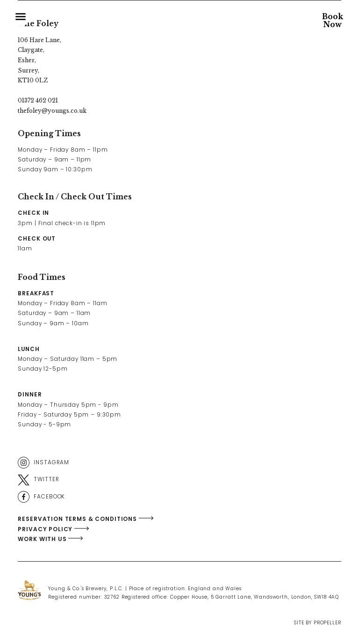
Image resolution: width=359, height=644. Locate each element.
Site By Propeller (317, 623)
